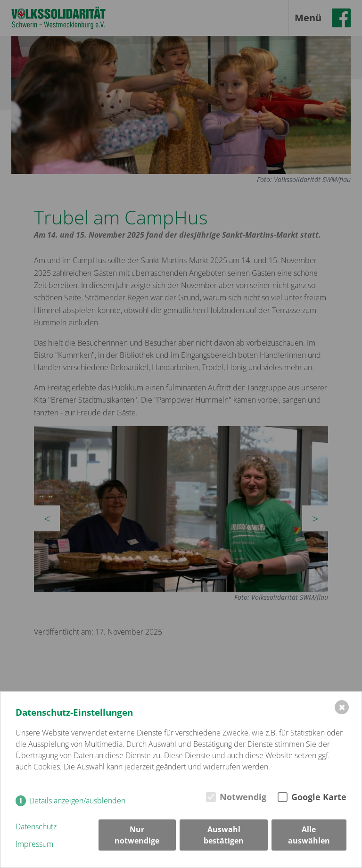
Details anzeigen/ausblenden (77, 801)
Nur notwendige (137, 835)
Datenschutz (36, 827)
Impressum (34, 844)
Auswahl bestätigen (224, 835)
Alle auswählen (309, 835)
